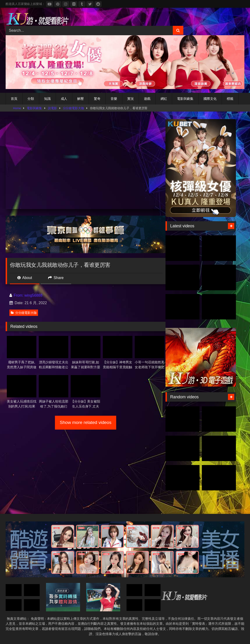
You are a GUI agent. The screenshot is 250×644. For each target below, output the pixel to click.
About (25, 278)
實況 (131, 99)
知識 (47, 99)
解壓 (81, 99)
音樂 (114, 99)
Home (17, 108)
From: (17, 295)
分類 (31, 99)
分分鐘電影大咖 (73, 108)
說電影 (52, 108)
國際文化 (210, 99)
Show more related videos (86, 422)
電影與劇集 (185, 99)
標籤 (230, 99)
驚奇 (97, 99)
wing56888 (33, 295)
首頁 (14, 99)
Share (56, 278)
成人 (64, 99)
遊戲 (147, 99)
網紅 (164, 99)
